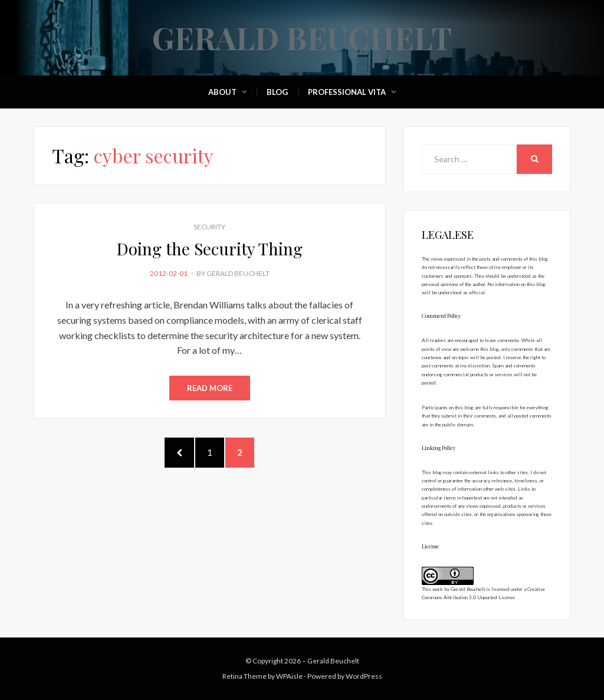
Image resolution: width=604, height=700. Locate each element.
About (222, 92)
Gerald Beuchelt (302, 37)
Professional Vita (347, 92)
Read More (210, 388)
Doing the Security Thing (210, 249)
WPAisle (289, 676)
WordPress (364, 676)
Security (209, 227)
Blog (277, 92)
